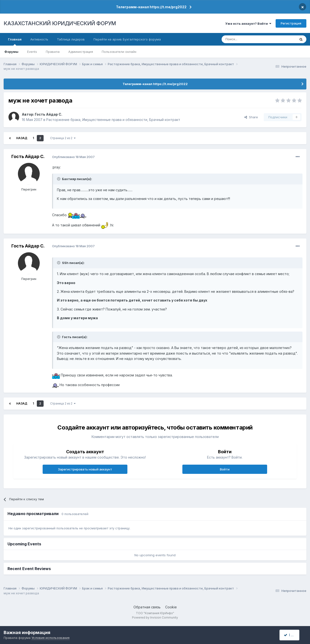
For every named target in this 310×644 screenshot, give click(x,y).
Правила (53, 52)
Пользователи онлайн (119, 52)
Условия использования (50, 638)
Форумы (11, 52)
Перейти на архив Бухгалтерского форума (127, 39)
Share (251, 117)
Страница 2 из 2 (63, 138)
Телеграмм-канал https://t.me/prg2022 (151, 7)
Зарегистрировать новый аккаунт (85, 469)
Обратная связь (147, 607)
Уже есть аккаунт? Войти (248, 24)
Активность (39, 39)
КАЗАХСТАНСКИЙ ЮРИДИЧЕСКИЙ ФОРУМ (60, 23)
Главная (15, 41)
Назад (22, 138)
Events (32, 52)
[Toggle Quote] (59, 179)
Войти (225, 469)
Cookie (171, 607)
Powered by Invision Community (155, 617)
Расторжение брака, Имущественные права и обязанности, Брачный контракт (113, 120)
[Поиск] (245, 39)
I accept (292, 635)
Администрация (81, 52)
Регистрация (291, 23)
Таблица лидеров (71, 39)
